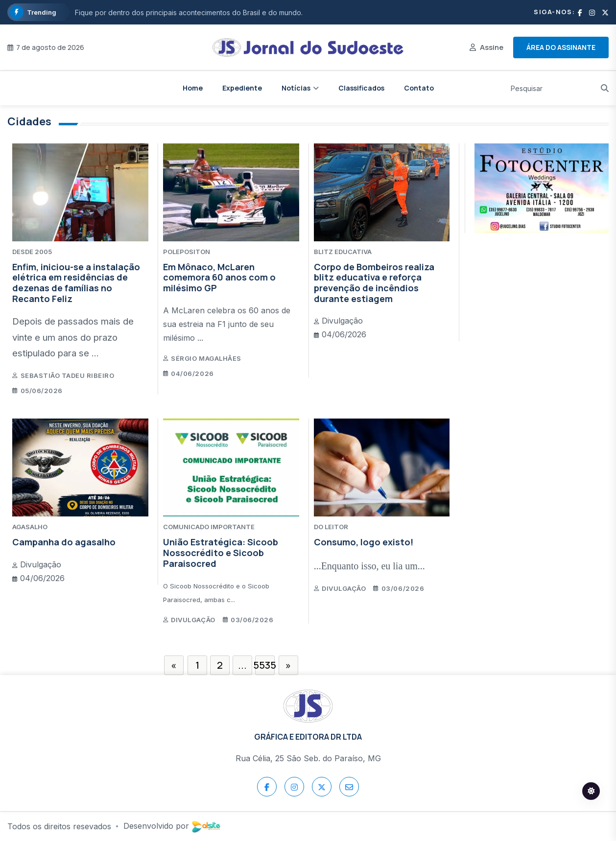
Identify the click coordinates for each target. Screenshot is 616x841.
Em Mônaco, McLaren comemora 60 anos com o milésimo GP (219, 277)
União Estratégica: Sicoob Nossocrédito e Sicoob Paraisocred (221, 552)
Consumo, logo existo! (364, 542)
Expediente (242, 88)
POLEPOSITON (187, 252)
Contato (419, 88)
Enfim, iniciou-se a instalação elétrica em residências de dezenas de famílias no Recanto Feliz (76, 283)
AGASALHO (30, 527)
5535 (265, 665)
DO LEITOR (331, 527)
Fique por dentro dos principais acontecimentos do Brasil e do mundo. (189, 12)
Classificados (361, 88)
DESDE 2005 (32, 252)
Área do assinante (561, 47)
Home (193, 88)
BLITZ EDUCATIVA (343, 252)
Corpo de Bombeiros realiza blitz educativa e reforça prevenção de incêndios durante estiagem (374, 283)
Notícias (296, 88)
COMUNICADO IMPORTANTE (209, 527)
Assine (492, 47)
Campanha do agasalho (64, 542)
